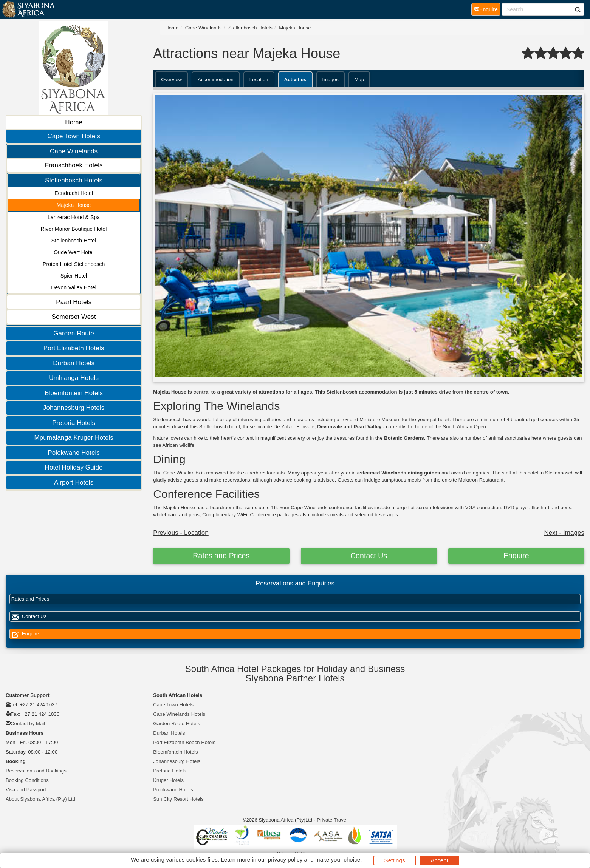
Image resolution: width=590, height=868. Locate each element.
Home (74, 122)
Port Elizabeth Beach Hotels (184, 742)
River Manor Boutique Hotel (74, 229)
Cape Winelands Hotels (179, 714)
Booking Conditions (27, 780)
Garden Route (74, 333)
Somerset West (74, 317)
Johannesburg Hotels (74, 408)
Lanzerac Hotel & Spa (74, 217)
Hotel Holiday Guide (74, 467)
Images (331, 80)
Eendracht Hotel (74, 193)
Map (359, 80)
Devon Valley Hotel (74, 287)
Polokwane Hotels (74, 453)
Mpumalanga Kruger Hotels (74, 438)
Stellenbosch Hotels (74, 180)
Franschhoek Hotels (74, 165)
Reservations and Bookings (36, 771)
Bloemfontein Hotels (74, 393)
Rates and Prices (221, 556)
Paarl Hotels (74, 302)
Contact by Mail (28, 724)
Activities (295, 80)
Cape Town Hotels (74, 136)
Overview (171, 80)
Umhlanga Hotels (74, 378)
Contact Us (369, 556)
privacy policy (285, 860)
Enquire (516, 556)
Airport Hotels (74, 483)
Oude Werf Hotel (74, 252)
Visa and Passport (26, 790)
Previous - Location (181, 533)
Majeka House (74, 205)
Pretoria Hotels (74, 423)
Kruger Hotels (168, 780)
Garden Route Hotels (177, 724)
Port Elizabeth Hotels (74, 348)
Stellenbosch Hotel (74, 241)
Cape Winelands (74, 151)
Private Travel (332, 820)
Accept (440, 860)
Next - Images (564, 533)
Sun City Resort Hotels (178, 799)
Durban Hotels (74, 363)
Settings (395, 860)
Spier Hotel (74, 276)
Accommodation (216, 80)
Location (259, 80)
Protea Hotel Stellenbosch (74, 264)
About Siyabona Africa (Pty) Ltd (40, 799)
